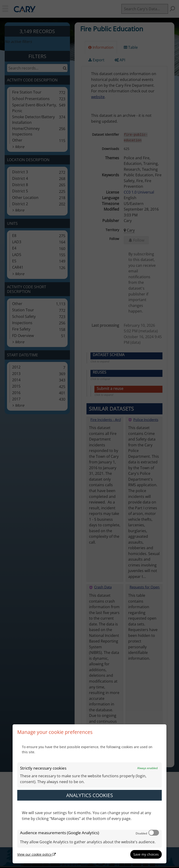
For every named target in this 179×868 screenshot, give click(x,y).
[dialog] (89, 794)
